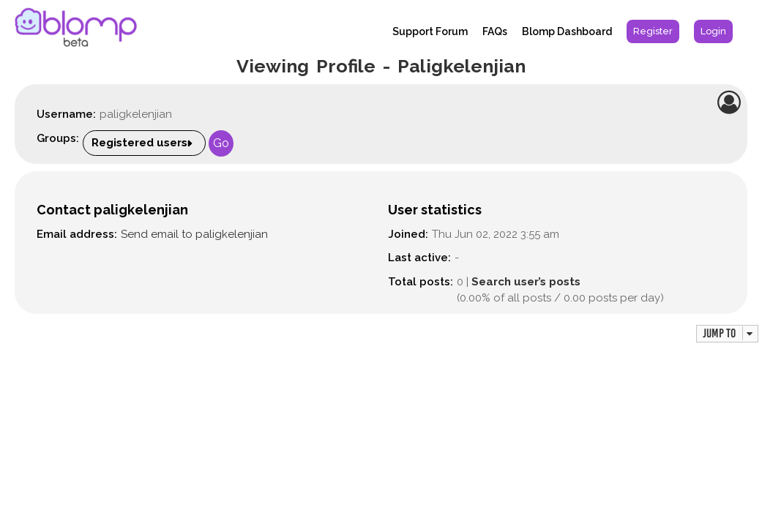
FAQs (495, 31)
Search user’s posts (526, 282)
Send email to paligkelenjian (194, 234)
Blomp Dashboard (567, 31)
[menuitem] (653, 31)
